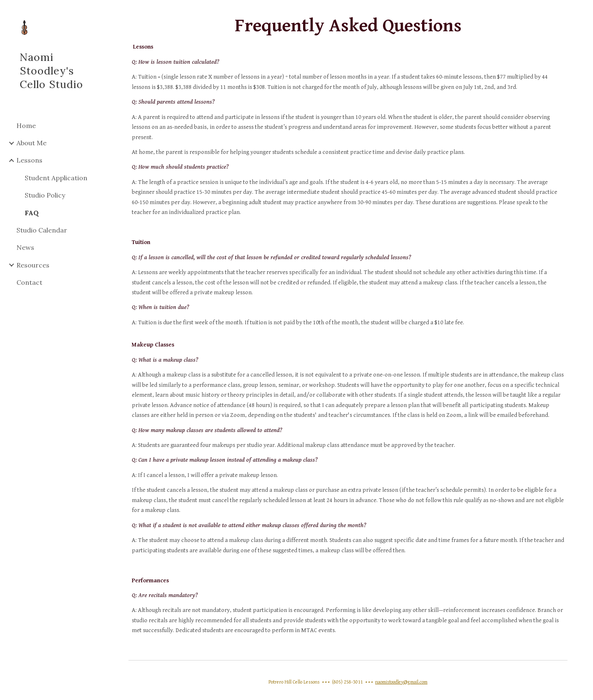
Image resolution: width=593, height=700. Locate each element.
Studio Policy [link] (45, 195)
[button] (583, 12)
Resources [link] (33, 265)
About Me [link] (32, 143)
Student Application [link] (56, 178)
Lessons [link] (29, 160)
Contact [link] (29, 282)
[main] (348, 328)
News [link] (25, 247)
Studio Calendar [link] (42, 230)
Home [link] (26, 126)
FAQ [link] (32, 213)
